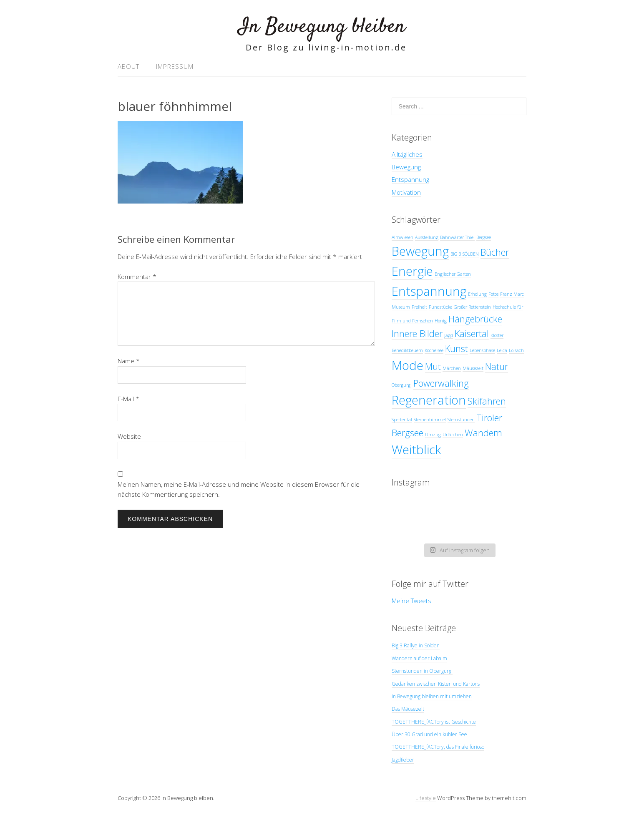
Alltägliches (407, 154)
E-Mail (128, 399)
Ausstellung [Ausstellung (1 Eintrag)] (427, 237)
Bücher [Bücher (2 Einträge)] (495, 252)
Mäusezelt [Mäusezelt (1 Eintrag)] (473, 368)
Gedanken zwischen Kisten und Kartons (436, 684)
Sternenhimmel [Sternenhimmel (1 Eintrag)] (430, 420)
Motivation (406, 192)
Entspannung (410, 179)
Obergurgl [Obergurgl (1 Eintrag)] (402, 385)
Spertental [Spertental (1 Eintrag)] (402, 420)
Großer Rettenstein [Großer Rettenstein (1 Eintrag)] (472, 307)
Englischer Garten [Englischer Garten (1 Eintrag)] (453, 274)
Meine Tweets (411, 601)
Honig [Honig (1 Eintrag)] (441, 321)
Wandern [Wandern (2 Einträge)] (483, 433)
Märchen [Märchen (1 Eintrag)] (452, 368)
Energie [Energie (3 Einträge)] (412, 271)
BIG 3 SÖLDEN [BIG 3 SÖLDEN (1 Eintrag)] (465, 254)
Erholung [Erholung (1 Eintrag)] (477, 294)
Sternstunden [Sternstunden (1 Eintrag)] (461, 420)
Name (129, 361)
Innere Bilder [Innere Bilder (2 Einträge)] (417, 333)
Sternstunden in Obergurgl (422, 671)
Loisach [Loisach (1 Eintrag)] (516, 350)
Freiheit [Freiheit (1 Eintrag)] (419, 307)
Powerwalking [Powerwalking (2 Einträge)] (441, 383)
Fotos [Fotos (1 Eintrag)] (493, 294)
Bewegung (406, 167)
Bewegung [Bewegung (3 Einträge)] (420, 251)
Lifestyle (426, 798)
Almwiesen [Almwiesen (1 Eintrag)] (402, 237)
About (128, 66)
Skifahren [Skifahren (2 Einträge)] (487, 401)
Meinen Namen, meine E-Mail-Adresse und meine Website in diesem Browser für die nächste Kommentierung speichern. (239, 489)
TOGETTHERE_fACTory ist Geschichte (434, 722)
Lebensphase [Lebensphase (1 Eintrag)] (482, 350)
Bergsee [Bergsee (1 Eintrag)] (484, 237)
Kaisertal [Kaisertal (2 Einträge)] (472, 333)
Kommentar (137, 277)
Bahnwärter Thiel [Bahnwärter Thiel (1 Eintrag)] (457, 237)
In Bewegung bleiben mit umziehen (432, 696)
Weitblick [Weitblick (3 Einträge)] (416, 450)
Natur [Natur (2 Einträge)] (497, 366)
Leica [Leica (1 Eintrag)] (502, 350)
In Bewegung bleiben (322, 27)
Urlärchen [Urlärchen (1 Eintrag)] (453, 435)
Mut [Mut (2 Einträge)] (433, 366)
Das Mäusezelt (408, 709)
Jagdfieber (403, 760)
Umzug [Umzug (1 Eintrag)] (433, 435)
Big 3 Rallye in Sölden (416, 645)
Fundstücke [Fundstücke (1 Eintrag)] (440, 307)
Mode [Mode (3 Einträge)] (408, 365)
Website (129, 436)
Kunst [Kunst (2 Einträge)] (457, 348)
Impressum (175, 66)
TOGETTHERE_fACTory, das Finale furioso (438, 747)
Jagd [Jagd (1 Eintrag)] (449, 335)
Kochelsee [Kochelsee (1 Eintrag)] (434, 350)
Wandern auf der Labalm (419, 658)
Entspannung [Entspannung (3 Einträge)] (429, 291)
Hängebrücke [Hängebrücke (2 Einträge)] (475, 319)
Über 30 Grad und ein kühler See (429, 734)
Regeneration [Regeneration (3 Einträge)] (429, 400)
